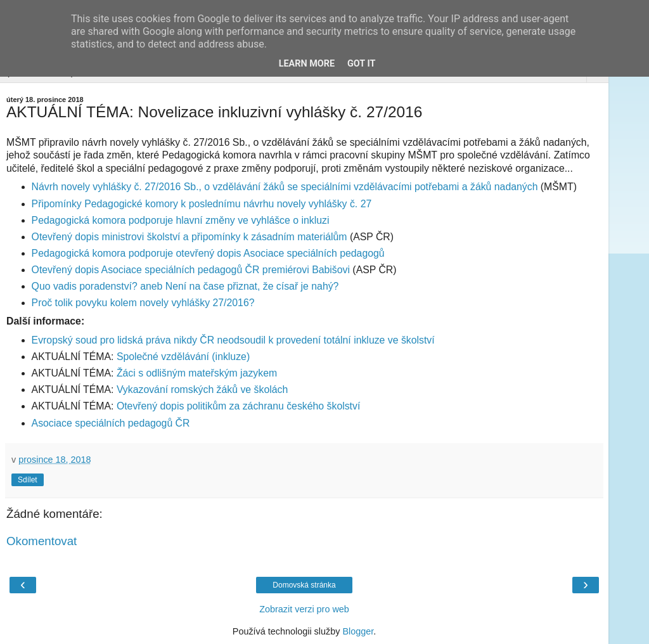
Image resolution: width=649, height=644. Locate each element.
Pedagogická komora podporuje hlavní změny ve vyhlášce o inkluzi (181, 220)
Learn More (307, 64)
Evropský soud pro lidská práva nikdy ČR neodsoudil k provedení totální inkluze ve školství (233, 340)
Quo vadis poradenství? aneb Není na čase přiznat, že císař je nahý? (185, 286)
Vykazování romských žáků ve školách (202, 390)
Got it (361, 64)
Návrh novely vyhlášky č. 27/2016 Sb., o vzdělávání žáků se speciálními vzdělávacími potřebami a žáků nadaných (285, 187)
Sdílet (28, 480)
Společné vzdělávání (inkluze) (183, 357)
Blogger (358, 631)
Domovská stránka (304, 585)
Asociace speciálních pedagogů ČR (111, 423)
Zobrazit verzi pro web (304, 609)
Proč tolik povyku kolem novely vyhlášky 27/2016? (143, 303)
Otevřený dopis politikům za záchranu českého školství (238, 406)
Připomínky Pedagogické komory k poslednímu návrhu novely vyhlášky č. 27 (202, 204)
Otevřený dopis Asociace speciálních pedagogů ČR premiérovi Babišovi (191, 270)
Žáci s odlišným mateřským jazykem (197, 373)
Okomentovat (42, 541)
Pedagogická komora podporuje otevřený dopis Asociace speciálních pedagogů (208, 253)
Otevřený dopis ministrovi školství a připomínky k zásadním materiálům (190, 237)
